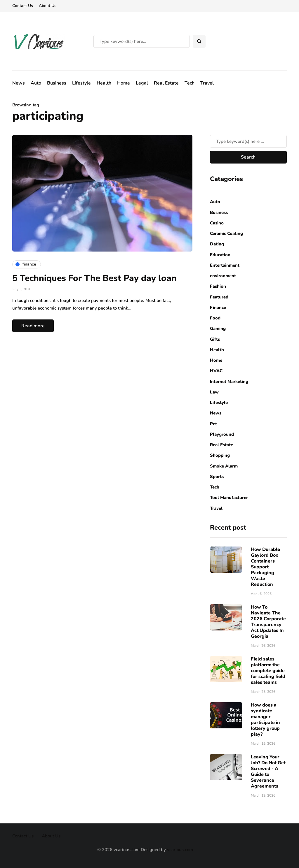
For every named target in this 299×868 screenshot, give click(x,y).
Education (220, 255)
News (19, 83)
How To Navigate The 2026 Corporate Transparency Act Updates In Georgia (268, 622)
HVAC (216, 371)
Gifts (215, 339)
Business (57, 83)
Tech (190, 83)
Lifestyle (81, 83)
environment (223, 276)
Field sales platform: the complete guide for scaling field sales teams (268, 671)
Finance (218, 308)
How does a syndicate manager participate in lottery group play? (265, 720)
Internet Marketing (229, 382)
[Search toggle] (199, 41)
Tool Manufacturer (229, 498)
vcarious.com (180, 850)
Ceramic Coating (226, 233)
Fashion (218, 286)
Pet (213, 424)
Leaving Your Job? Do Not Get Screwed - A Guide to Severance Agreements (268, 772)
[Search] (142, 41)
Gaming (218, 328)
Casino (217, 223)
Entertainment (225, 265)
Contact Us (23, 6)
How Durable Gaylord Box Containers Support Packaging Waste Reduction (265, 567)
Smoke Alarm (224, 466)
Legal (142, 83)
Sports (217, 477)
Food (215, 318)
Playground (222, 434)
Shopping (220, 455)
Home (124, 83)
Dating (217, 244)
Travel (207, 83)
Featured (219, 297)
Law (214, 392)
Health (104, 83)
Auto (36, 83)
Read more (33, 326)
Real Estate (166, 83)
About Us (48, 6)
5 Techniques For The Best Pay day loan (94, 278)
